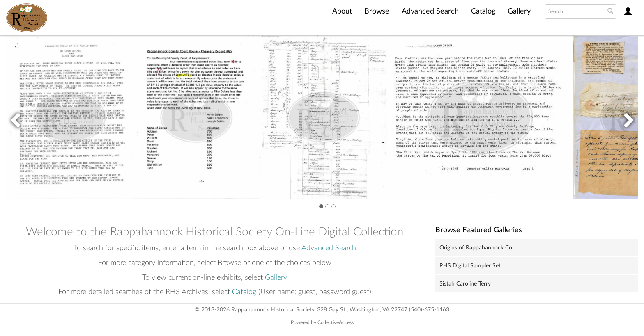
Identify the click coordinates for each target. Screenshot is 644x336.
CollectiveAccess (336, 322)
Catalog (483, 11)
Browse (377, 11)
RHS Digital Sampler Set (470, 266)
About (342, 11)
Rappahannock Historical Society (273, 310)
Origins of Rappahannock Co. (476, 248)
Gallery (519, 11)
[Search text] (574, 11)
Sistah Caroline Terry (465, 284)
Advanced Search (430, 11)
